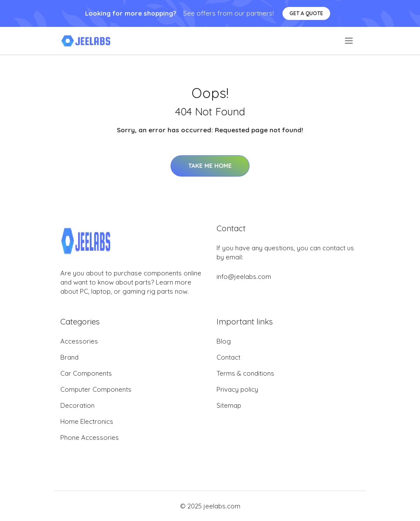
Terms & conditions (245, 373)
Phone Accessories (90, 437)
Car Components (86, 373)
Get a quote (306, 13)
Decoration (77, 405)
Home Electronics (87, 421)
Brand (69, 357)
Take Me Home (210, 166)
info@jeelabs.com (244, 277)
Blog (224, 341)
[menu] (349, 41)
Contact (228, 357)
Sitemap (229, 405)
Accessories (79, 341)
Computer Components (96, 389)
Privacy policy (237, 389)
